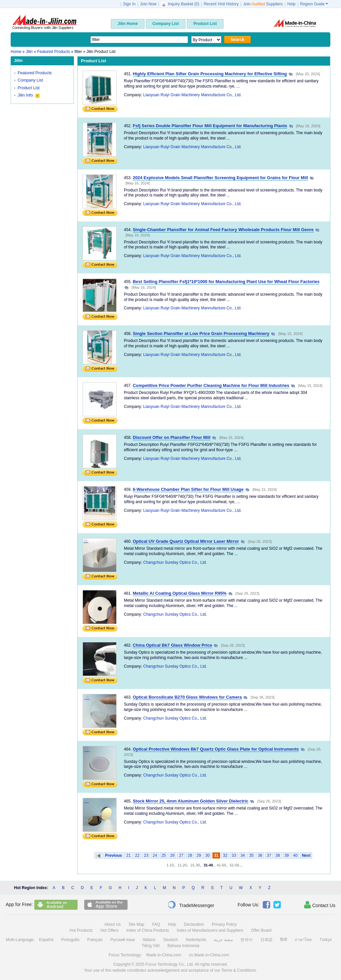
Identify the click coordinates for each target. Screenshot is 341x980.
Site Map (136, 924)
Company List (30, 80)
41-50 (221, 865)
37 (269, 855)
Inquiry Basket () (181, 4)
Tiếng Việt (151, 946)
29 (199, 855)
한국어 (246, 940)
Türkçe (326, 940)
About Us (112, 924)
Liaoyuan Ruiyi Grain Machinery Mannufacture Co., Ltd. (192, 95)
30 (207, 855)
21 (128, 855)
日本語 (266, 940)
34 (243, 855)
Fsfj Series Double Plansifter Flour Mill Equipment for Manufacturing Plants (210, 126)
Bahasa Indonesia (183, 946)
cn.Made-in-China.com (209, 955)
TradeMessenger (191, 905)
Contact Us (320, 905)
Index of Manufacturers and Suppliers (210, 930)
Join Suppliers (263, 4)
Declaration (194, 924)
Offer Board (261, 930)
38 (278, 855)
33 (234, 855)
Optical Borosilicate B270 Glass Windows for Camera (187, 697)
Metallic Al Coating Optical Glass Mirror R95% (180, 593)
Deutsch (170, 940)
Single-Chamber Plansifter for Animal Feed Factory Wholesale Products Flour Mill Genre (223, 230)
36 (260, 855)
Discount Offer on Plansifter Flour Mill (172, 437)
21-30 (195, 865)
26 (172, 855)
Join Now (148, 4)
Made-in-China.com (164, 955)
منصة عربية (223, 940)
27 (181, 855)
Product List (29, 88)
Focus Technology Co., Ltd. (170, 964)
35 (251, 855)
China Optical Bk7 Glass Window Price (172, 645)
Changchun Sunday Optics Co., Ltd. (175, 562)
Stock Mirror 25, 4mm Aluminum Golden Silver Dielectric (191, 801)
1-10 (170, 865)
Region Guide (314, 4)
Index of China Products (148, 930)
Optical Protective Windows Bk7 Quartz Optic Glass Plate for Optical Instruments (216, 749)
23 (146, 855)
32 (225, 855)
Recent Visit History (221, 4)
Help (292, 4)
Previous (114, 855)
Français (95, 940)
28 (190, 855)
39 (287, 855)
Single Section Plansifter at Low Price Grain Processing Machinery (201, 333)
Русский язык (123, 940)
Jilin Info (28, 95)
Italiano (149, 940)
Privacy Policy (224, 924)
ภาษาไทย (303, 940)
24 (155, 855)
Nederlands (196, 940)
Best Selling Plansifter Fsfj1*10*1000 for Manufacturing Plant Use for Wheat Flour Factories (226, 282)
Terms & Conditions (238, 970)
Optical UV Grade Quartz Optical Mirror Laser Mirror (186, 541)
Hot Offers (109, 930)
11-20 (182, 865)
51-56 (234, 865)
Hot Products (81, 930)
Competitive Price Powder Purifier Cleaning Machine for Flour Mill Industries (211, 385)
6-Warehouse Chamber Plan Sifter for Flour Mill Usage (188, 489)
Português (70, 940)
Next (306, 855)
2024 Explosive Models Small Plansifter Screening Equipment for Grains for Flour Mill (220, 178)
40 (295, 855)
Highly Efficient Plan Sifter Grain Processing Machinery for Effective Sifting (210, 74)
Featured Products (35, 73)
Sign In (129, 4)
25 (164, 855)
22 (137, 855)
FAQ (156, 924)
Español (46, 940)
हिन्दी (284, 940)
